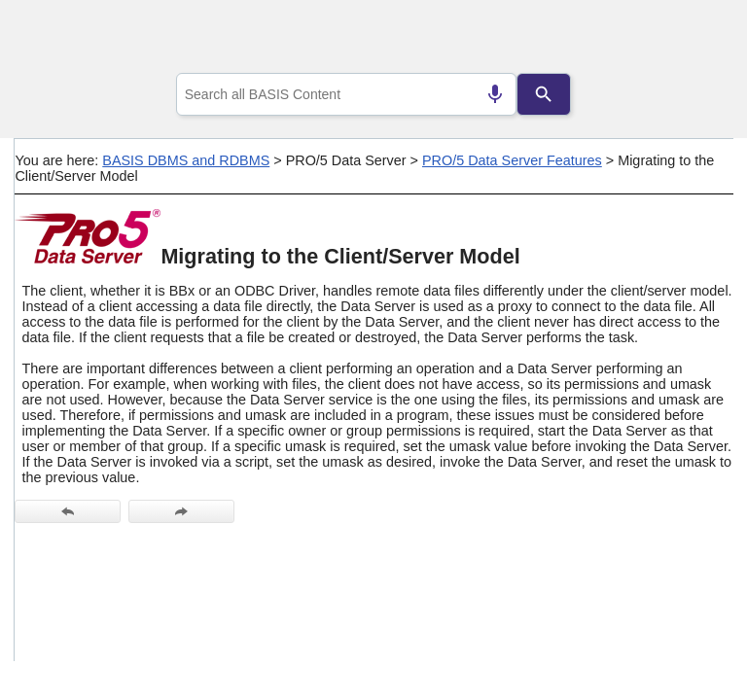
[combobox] (347, 94)
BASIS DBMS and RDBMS (186, 160)
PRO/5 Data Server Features (512, 160)
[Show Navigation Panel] (694, 40)
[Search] (544, 94)
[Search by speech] (495, 94)
